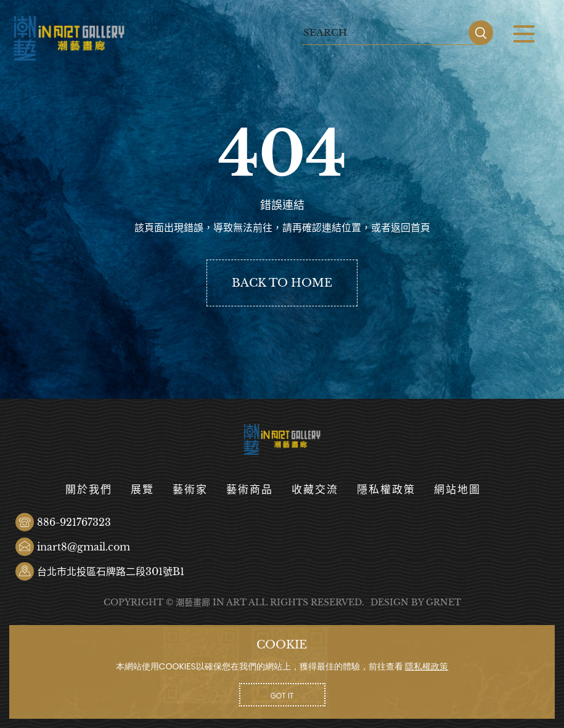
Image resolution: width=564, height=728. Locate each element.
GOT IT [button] (282, 696)
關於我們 (89, 490)
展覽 (142, 490)
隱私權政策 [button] (427, 666)
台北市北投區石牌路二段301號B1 (111, 571)
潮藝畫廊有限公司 (69, 39)
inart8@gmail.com (84, 547)
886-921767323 (74, 522)
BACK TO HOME (282, 283)
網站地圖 (457, 490)
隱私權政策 (386, 490)
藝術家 (190, 490)
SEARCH (481, 33)
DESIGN (390, 602)
